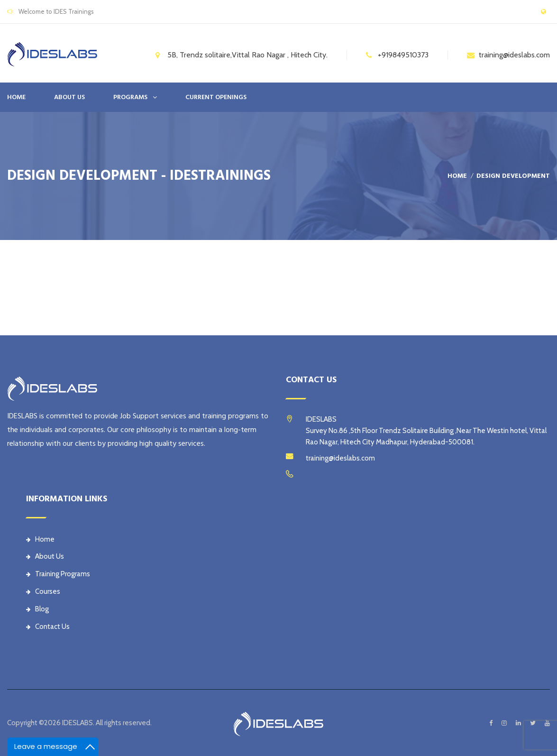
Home (16, 97)
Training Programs (58, 574)
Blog (37, 609)
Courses (43, 591)
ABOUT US (69, 97)
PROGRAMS (130, 97)
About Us (45, 556)
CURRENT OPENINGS (216, 97)
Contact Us (48, 627)
